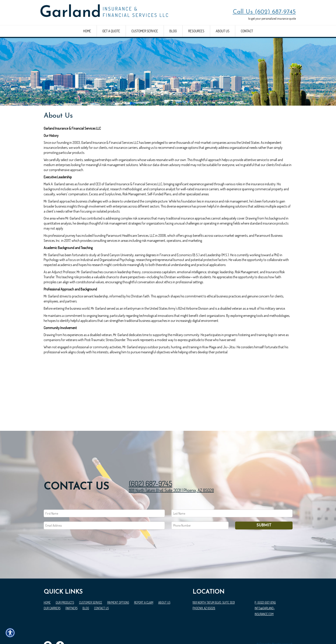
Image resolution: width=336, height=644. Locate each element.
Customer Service (91, 583)
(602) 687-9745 (151, 464)
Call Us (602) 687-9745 (264, 12)
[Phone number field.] (200, 506)
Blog (86, 589)
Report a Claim (144, 583)
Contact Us (101, 589)
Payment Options (118, 583)
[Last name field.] (232, 494)
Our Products (65, 583)
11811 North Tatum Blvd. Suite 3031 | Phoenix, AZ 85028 (171, 471)
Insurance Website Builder (278, 630)
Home (47, 583)
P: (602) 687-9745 (265, 583)
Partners (72, 589)
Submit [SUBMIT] (264, 506)
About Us (164, 583)
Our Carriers (52, 589)
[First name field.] (104, 494)
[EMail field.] (104, 506)
